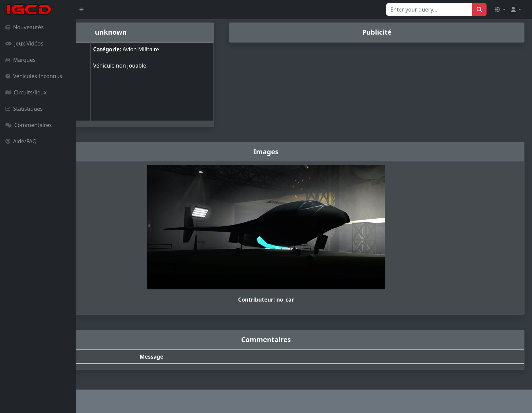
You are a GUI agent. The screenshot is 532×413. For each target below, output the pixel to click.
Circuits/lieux (26, 92)
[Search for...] (429, 10)
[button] (500, 10)
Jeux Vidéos (24, 43)
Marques (21, 60)
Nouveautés (25, 27)
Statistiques (24, 109)
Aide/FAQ (21, 141)
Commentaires (28, 125)
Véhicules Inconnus (34, 76)
